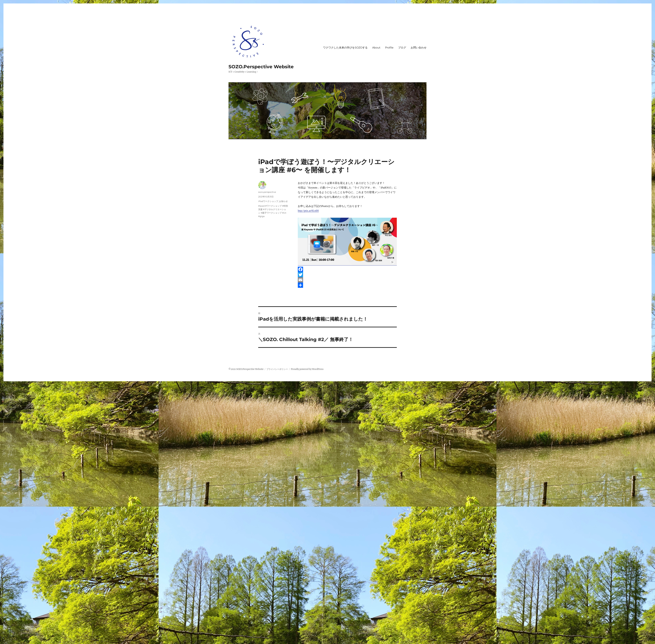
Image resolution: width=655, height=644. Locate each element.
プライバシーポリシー (277, 369)
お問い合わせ (419, 48)
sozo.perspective (267, 192)
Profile (389, 48)
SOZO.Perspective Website (261, 67)
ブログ (402, 48)
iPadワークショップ (268, 201)
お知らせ (283, 201)
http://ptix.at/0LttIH (308, 211)
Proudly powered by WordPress (307, 369)
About (376, 48)
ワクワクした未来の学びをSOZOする (345, 48)
